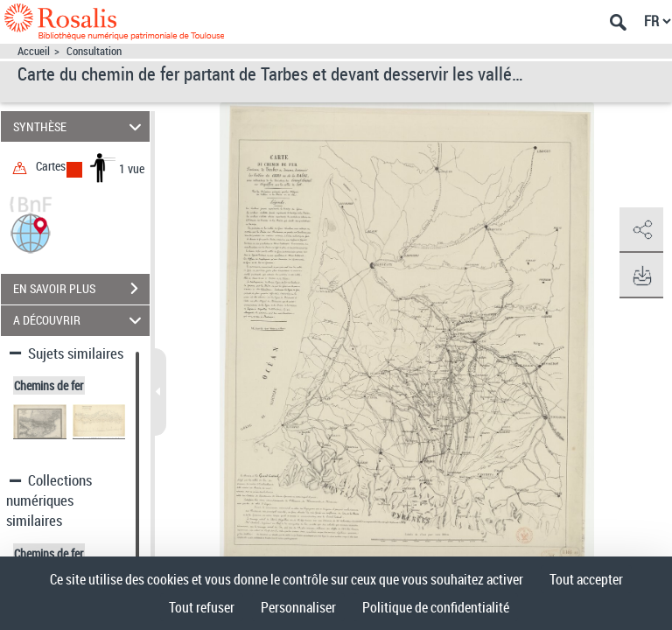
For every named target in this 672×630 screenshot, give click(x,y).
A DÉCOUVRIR (80, 321)
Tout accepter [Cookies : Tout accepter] (586, 579)
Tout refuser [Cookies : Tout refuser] (202, 607)
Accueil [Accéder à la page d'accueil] (34, 51)
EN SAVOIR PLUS (81, 289)
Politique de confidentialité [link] (436, 607)
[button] (31, 231)
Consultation (94, 51)
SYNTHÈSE (80, 126)
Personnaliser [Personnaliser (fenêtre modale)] (298, 607)
